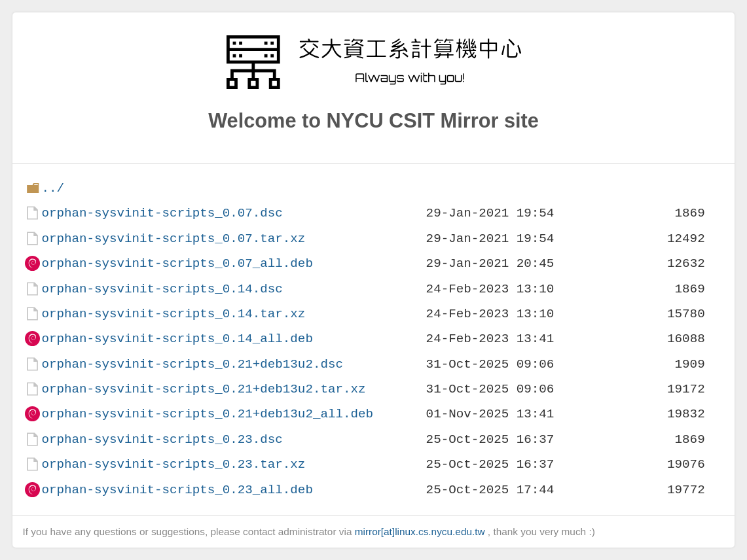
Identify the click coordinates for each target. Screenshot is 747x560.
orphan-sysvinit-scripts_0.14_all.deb (177, 339)
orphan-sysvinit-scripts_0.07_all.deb (177, 263)
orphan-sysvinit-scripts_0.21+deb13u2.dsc (192, 364)
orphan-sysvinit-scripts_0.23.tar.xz (173, 464)
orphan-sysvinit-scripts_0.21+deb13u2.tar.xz (203, 389)
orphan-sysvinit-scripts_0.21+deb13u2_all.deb (207, 414)
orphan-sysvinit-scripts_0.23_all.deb (177, 490)
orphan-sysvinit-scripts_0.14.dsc (162, 289)
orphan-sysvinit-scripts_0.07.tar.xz (173, 238)
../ (53, 188)
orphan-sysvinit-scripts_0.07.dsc (162, 213)
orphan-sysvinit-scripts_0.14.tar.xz (173, 314)
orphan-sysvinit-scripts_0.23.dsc (162, 439)
